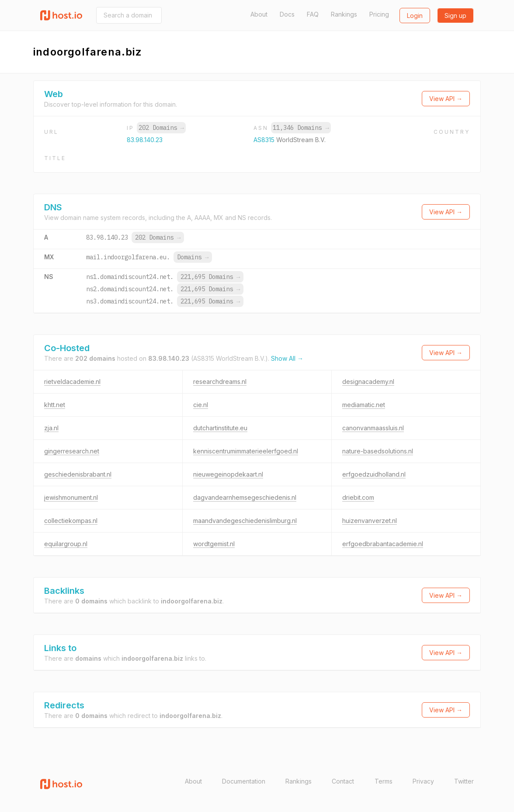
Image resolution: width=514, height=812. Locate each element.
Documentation (244, 781)
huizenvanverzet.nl (370, 521)
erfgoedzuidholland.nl (374, 474)
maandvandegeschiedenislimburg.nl (245, 521)
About (259, 14)
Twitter (464, 781)
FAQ (313, 14)
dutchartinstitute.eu (220, 428)
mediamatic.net (364, 405)
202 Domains (161, 128)
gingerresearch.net (72, 451)
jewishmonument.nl (71, 497)
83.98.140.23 (145, 140)
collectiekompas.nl (71, 521)
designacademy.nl (368, 382)
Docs (287, 14)
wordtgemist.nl (214, 544)
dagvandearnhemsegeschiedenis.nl (245, 497)
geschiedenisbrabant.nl (78, 474)
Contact (343, 781)
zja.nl (51, 428)
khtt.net (55, 405)
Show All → (287, 358)
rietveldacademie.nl (72, 382)
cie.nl (201, 405)
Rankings (344, 14)
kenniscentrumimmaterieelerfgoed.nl (246, 451)
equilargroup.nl (66, 544)
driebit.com (358, 497)
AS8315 (265, 140)
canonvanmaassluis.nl (373, 428)
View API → (446, 99)
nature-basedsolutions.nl (378, 451)
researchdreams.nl (220, 382)
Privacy (423, 781)
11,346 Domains (301, 128)
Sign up (455, 16)
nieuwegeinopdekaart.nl (228, 474)
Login (415, 16)
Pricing (379, 14)
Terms (384, 781)
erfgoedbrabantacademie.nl (383, 544)
